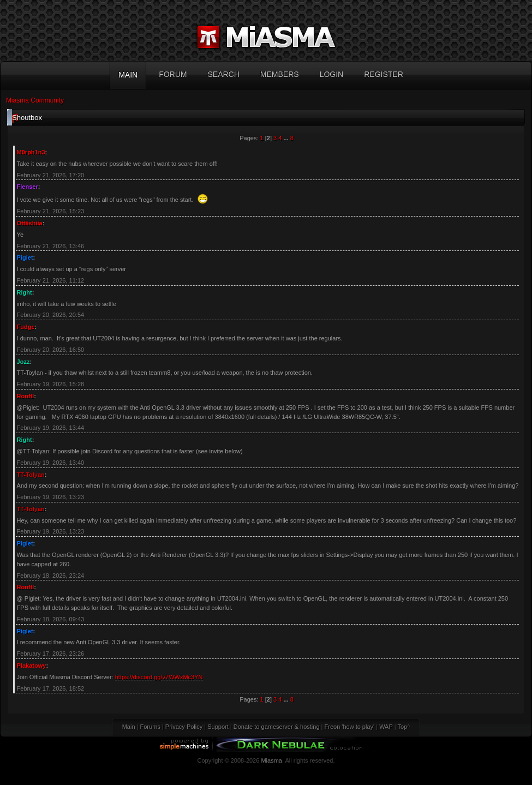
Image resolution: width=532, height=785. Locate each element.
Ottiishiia (30, 223)
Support (218, 727)
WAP (386, 727)
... (286, 138)
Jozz (23, 362)
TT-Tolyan (31, 475)
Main (129, 727)
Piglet (25, 257)
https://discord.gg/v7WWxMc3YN (159, 677)
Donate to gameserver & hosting (277, 727)
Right (25, 292)
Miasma (271, 760)
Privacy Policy (184, 727)
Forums (150, 727)
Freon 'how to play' (350, 727)
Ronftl (26, 396)
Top (402, 727)
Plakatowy (32, 666)
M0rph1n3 (31, 152)
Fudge (26, 327)
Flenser (28, 187)
